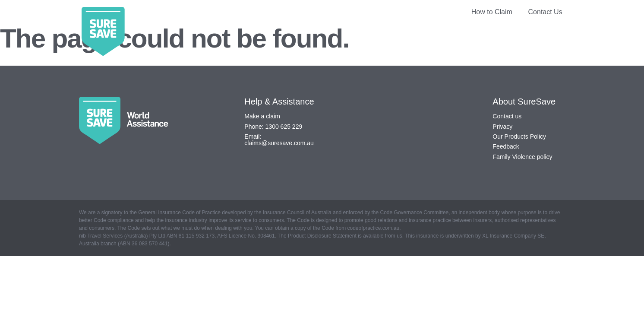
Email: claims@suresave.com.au (279, 140)
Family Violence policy (522, 157)
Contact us (507, 116)
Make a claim (262, 116)
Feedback (506, 146)
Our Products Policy (519, 136)
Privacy (502, 127)
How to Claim (492, 12)
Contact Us (545, 12)
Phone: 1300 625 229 (273, 127)
